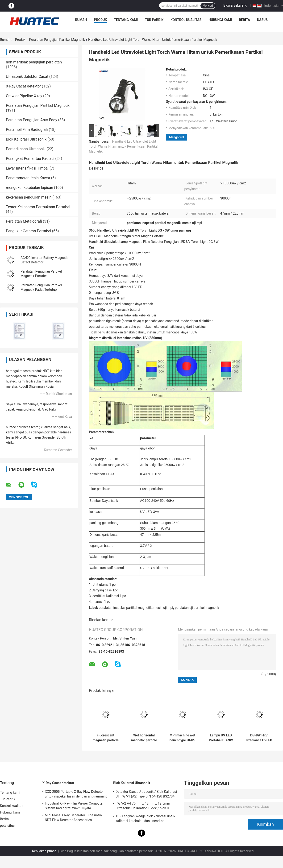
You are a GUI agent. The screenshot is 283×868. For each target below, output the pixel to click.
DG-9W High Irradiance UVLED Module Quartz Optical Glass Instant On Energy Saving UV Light (259, 738)
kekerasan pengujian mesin (29, 197)
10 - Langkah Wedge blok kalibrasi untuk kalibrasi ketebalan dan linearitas (146, 818)
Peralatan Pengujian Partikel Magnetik (57, 40)
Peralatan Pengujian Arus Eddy (31, 120)
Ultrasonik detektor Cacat (27, 77)
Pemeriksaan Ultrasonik (26, 149)
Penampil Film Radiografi (27, 130)
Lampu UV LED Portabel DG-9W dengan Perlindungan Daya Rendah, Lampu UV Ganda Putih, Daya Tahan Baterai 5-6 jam (221, 738)
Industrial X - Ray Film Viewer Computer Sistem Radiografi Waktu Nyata (74, 806)
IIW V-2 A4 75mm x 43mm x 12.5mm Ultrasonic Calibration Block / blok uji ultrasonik (143, 806)
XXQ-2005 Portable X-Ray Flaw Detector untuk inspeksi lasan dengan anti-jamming (76, 794)
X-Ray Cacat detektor (23, 86)
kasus (262, 20)
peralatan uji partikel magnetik (197, 608)
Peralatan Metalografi (24, 221)
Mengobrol (177, 137)
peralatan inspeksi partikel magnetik (125, 608)
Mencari (208, 6)
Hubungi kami (220, 20)
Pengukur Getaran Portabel (29, 231)
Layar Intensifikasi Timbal (27, 168)
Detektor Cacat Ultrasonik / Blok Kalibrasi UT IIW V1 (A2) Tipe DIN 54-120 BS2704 (146, 794)
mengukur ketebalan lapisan (29, 188)
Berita (244, 20)
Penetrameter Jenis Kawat (28, 178)
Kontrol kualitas (186, 20)
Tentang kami (126, 20)
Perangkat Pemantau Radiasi (30, 159)
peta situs (7, 826)
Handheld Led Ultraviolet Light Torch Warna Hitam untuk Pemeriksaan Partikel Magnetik (124, 146)
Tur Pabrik (154, 20)
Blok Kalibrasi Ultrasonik (26, 139)
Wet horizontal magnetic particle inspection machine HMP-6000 (144, 738)
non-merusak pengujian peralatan (34, 62)
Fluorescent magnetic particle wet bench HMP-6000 (105, 738)
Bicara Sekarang (235, 5)
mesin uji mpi (163, 608)
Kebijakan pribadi (45, 851)
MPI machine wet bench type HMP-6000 (182, 738)
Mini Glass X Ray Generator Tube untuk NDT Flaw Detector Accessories (74, 818)
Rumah (81, 20)
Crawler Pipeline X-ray (24, 96)
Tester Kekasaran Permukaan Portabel (38, 207)
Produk (100, 20)
